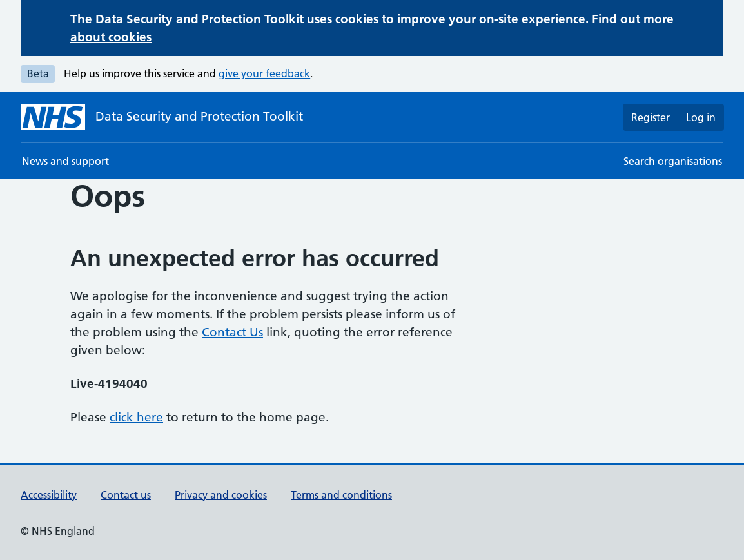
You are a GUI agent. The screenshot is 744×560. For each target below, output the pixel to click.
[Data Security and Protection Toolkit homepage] (162, 117)
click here (136, 417)
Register (651, 117)
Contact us (126, 495)
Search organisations (673, 161)
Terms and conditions (341, 495)
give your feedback (264, 73)
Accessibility (49, 495)
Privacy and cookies (221, 495)
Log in (701, 117)
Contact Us (232, 332)
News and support (65, 161)
